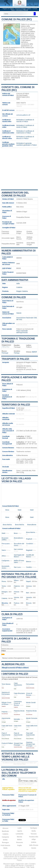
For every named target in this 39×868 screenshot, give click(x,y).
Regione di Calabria (8, 9)
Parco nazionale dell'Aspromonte (22, 332)
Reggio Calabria (22, 291)
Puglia (19, 845)
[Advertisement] (19, 169)
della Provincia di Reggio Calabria (28, 28)
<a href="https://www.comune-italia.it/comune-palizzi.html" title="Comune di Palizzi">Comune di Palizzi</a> (28, 780)
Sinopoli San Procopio (18, 744)
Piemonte (19, 842)
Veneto (34, 848)
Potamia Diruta (31, 711)
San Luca (17, 567)
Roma (4, 581)
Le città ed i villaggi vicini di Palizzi (16, 480)
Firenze (17, 592)
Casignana (5, 561)
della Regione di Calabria (28, 31)
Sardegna (34, 828)
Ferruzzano (6, 544)
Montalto (17, 719)
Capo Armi (18, 726)
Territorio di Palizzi (16, 405)
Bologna (5, 592)
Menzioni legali (9, 864)
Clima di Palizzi (12, 614)
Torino (4, 586)
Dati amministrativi (15, 280)
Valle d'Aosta (34, 845)
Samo (4, 550)
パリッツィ (6, 347)
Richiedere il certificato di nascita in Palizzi (25, 121)
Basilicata (5, 831)
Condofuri (30, 544)
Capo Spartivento (18, 684)
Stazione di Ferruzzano (6, 693)
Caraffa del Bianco (30, 556)
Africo (4, 556)
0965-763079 (21, 103)
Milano (16, 580)
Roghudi (29, 539)
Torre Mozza (6, 684)
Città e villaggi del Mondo (14, 866)
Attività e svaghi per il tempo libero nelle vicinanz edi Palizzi (18, 757)
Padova (17, 603)
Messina (11, 55)
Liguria (19, 831)
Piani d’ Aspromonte (6, 734)
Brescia (29, 603)
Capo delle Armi (32, 726)
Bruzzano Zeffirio (5, 539)
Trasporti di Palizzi (15, 359)
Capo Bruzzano (19, 693)
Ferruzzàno (30, 684)
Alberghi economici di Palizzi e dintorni (15, 668)
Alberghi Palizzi (13, 664)
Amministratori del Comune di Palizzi (15, 194)
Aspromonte (6, 718)
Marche (19, 837)
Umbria (34, 842)
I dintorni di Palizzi (15, 674)
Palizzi (23, 24)
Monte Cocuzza (32, 718)
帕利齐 (35, 352)
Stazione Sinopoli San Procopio (31, 744)
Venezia (29, 597)
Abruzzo (5, 828)
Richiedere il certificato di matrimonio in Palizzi (25, 132)
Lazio (20, 828)
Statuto (19, 313)
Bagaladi (29, 550)
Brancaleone (32, 525)
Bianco (28, 561)
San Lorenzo (18, 549)
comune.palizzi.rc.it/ (23, 115)
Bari (28, 593)
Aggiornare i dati (9, 79)
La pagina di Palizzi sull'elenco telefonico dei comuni (19, 773)
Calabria (19, 287)
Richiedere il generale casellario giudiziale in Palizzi (27, 144)
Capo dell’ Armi (7, 726)
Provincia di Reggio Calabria (23, 9)
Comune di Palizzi (14, 297)
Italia (18, 283)
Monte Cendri (31, 703)
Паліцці (17, 353)
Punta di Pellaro (7, 743)
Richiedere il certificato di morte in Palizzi (25, 126)
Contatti (32, 864)
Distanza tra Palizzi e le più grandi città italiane (19, 575)
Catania (4, 598)
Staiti (26, 51)
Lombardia (20, 834)
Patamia (5, 712)
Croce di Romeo (29, 694)
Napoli (28, 581)
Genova (29, 586)
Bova (30, 51)
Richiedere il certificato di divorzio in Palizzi (25, 137)
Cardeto (29, 567)
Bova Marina (8, 53)
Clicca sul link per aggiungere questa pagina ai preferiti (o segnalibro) (28, 789)
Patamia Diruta (19, 711)
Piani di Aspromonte (18, 734)
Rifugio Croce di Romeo (6, 703)
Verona (16, 597)
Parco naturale (7, 329)
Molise (20, 840)
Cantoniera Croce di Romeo (18, 703)
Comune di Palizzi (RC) (17, 19)
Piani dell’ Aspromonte (30, 734)
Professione (5, 645)
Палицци (5, 353)
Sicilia (34, 831)
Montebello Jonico (6, 567)
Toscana (34, 834)
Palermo (17, 586)
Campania (5, 837)
